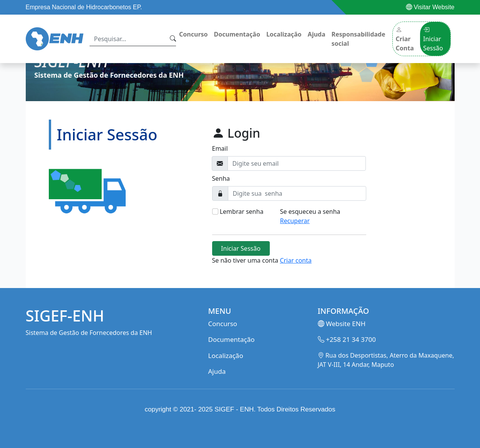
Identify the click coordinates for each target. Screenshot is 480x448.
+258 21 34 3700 (347, 339)
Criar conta (296, 260)
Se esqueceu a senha (310, 216)
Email (220, 148)
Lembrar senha (242, 212)
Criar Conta (405, 39)
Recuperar (295, 221)
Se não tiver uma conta (262, 260)
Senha (221, 178)
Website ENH (342, 324)
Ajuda (317, 34)
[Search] (128, 39)
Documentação (237, 34)
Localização (284, 34)
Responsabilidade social (359, 39)
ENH (247, 409)
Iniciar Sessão (433, 39)
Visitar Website (430, 7)
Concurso (193, 34)
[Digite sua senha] (297, 193)
